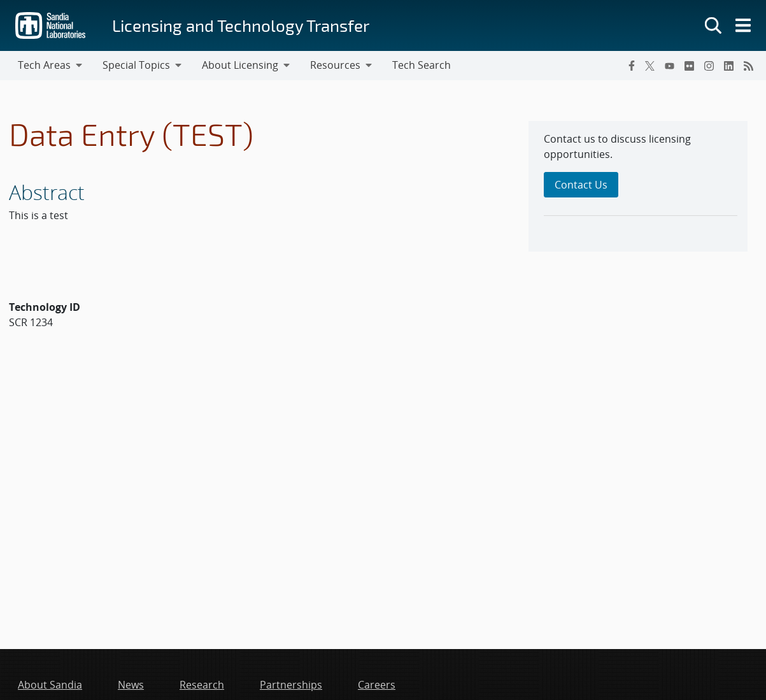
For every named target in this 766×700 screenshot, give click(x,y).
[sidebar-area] (638, 186)
